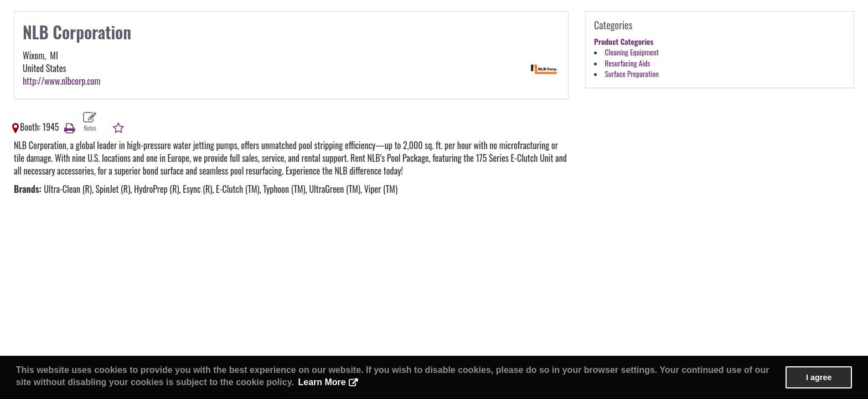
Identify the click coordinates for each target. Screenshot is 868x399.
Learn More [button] (322, 382)
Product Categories (624, 42)
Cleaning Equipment (632, 52)
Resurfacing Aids (628, 63)
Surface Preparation (632, 74)
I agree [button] (819, 377)
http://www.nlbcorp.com (61, 81)
